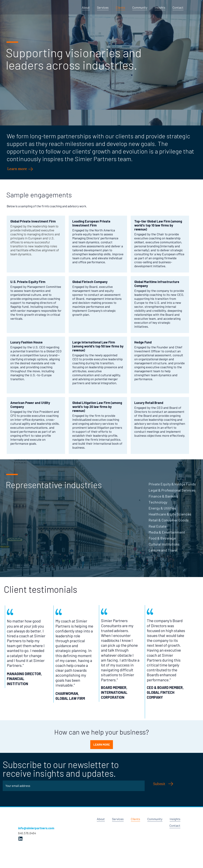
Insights (160, 7)
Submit (159, 784)
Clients (120, 7)
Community (140, 7)
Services (103, 7)
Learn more (18, 169)
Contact (178, 7)
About (86, 7)
